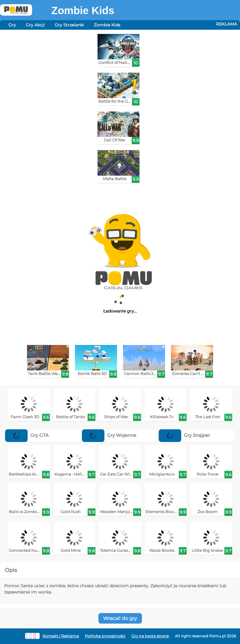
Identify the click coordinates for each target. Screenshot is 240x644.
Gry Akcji (35, 25)
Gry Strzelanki (69, 25)
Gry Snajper (184, 435)
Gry (12, 25)
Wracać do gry (120, 618)
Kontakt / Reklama (61, 636)
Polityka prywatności (105, 636)
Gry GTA (27, 435)
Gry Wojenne (109, 435)
